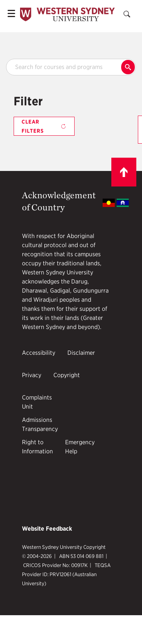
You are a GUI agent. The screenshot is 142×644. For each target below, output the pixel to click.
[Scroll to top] (124, 172)
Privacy (32, 375)
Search (128, 67)
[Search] (127, 14)
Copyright (67, 375)
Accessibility (39, 353)
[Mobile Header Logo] (67, 15)
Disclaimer (81, 353)
